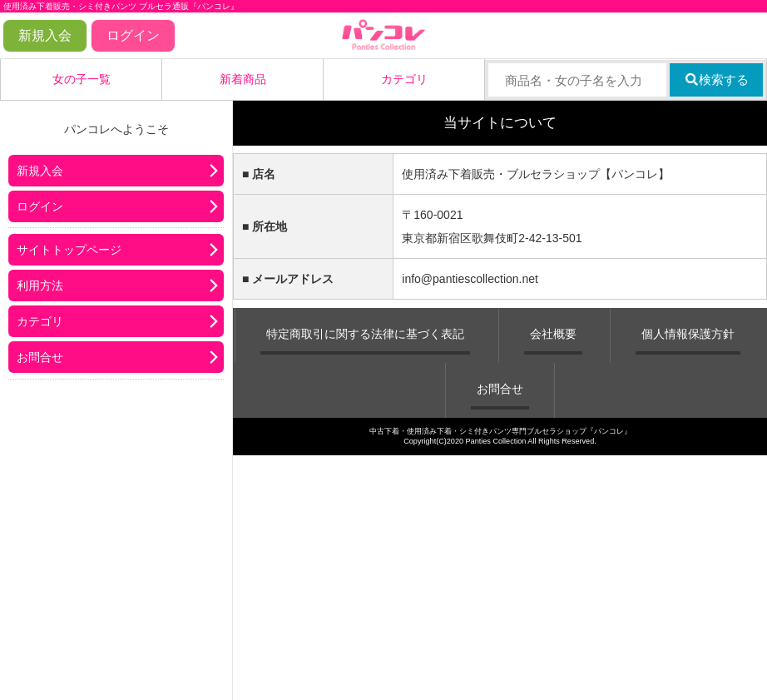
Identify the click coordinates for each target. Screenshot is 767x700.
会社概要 (553, 334)
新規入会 (45, 35)
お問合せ (40, 357)
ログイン (133, 35)
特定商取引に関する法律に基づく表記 (365, 334)
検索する (717, 79)
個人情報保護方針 (688, 334)
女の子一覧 (82, 79)
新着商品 (243, 79)
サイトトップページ (69, 250)
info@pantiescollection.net (470, 279)
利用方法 (40, 285)
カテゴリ (404, 79)
